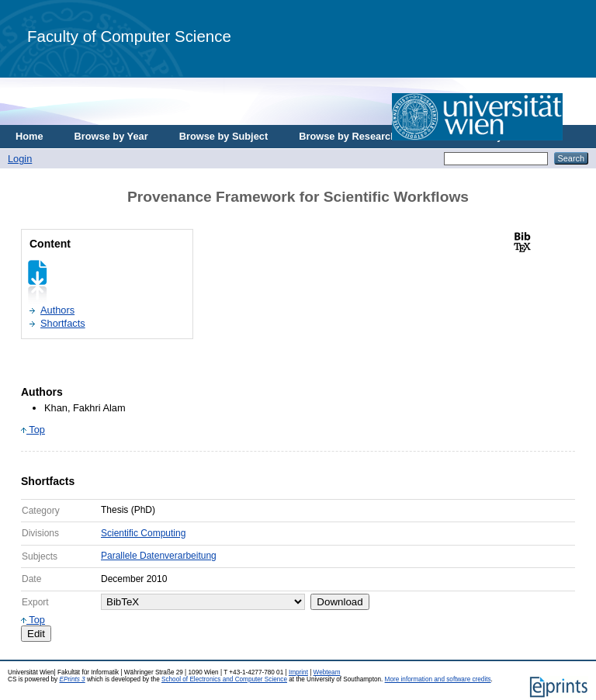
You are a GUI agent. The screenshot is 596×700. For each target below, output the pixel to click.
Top (33, 430)
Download (340, 602)
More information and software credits (438, 679)
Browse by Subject (224, 136)
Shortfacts (63, 323)
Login (20, 159)
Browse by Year (111, 136)
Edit (36, 634)
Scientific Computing (143, 533)
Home (29, 136)
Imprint (298, 672)
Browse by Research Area (360, 136)
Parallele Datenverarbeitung (159, 556)
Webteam (327, 672)
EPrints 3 (72, 679)
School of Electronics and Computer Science (224, 679)
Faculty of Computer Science (129, 36)
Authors (57, 310)
